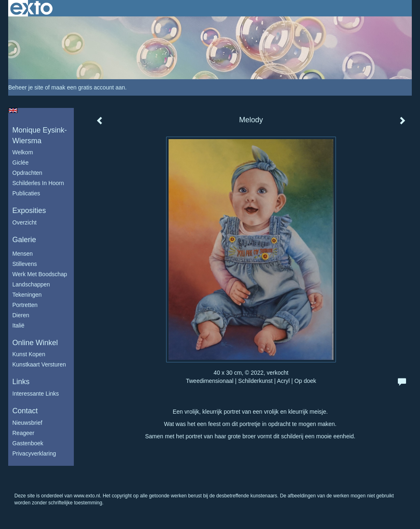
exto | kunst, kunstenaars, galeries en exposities (31, 8)
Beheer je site (26, 87)
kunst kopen (29, 354)
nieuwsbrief (27, 423)
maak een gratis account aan (88, 87)
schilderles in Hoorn (38, 183)
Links (21, 382)
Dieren (21, 315)
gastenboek (28, 443)
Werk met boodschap (40, 274)
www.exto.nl (87, 496)
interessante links (36, 394)
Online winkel (35, 343)
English (13, 110)
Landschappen (31, 284)
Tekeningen (27, 295)
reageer (23, 433)
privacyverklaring (34, 453)
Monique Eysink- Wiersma (40, 135)
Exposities (29, 211)
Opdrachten (27, 173)
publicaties (26, 193)
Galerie (24, 240)
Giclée (21, 163)
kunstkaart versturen (39, 364)
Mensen (23, 254)
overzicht (24, 222)
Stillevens (25, 264)
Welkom (23, 152)
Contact (25, 411)
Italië (18, 325)
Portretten (25, 305)
